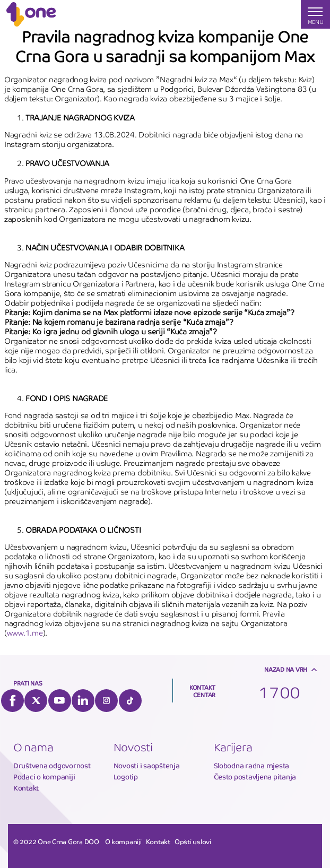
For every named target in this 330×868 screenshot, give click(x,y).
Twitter (36, 701)
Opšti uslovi (193, 842)
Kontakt (26, 788)
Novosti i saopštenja (147, 766)
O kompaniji (123, 842)
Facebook (12, 701)
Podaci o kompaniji (44, 777)
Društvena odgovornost (52, 766)
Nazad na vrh (286, 670)
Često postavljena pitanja (255, 777)
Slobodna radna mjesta (252, 766)
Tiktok (130, 701)
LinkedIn (83, 701)
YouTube (60, 701)
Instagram (106, 701)
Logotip (126, 777)
